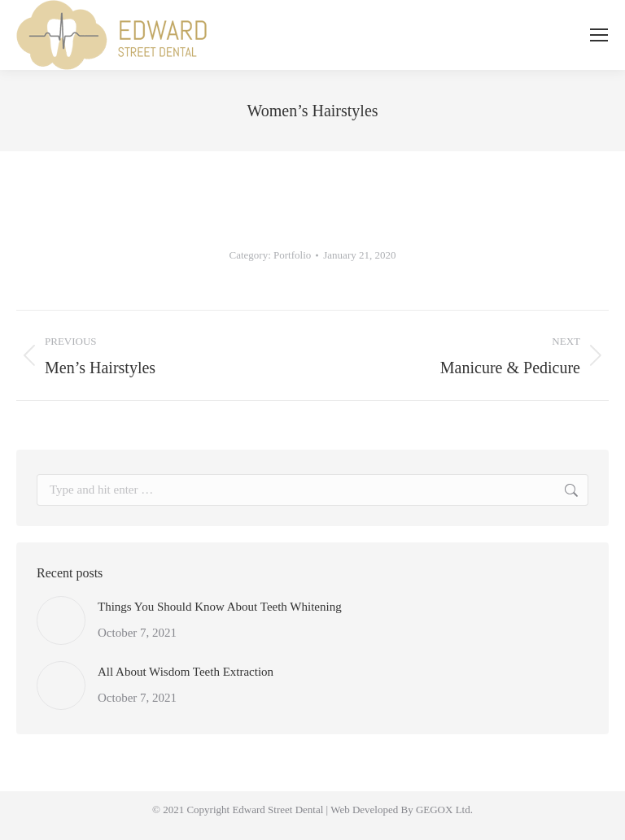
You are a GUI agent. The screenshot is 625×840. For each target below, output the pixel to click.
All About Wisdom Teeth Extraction (186, 672)
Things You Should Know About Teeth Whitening (220, 607)
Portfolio (292, 255)
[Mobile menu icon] (599, 35)
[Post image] (61, 620)
